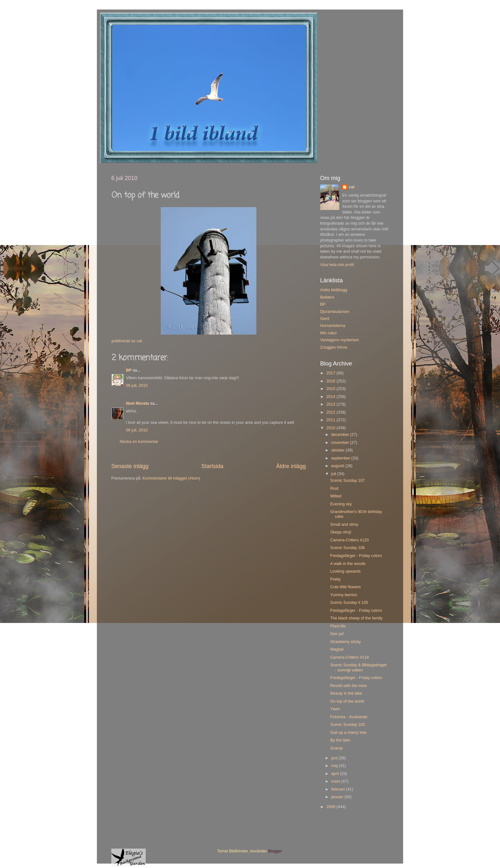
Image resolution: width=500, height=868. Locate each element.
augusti (338, 466)
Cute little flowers (345, 587)
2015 (331, 389)
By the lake (340, 740)
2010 (331, 428)
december (341, 435)
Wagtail (337, 649)
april (336, 774)
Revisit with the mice (348, 686)
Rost (334, 488)
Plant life (338, 626)
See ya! (337, 634)
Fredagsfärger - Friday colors (356, 556)
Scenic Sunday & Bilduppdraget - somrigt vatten (358, 667)
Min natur (329, 333)
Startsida (212, 466)
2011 (331, 420)
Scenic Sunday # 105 (349, 603)
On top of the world (347, 701)
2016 (331, 381)
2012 (331, 412)
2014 (331, 397)
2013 (331, 404)
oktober (339, 450)
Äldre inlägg (291, 466)
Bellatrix (327, 297)
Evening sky (341, 504)
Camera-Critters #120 (349, 540)
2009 (331, 807)
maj (335, 766)
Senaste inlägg (130, 466)
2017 (331, 373)
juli (334, 474)
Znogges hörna (334, 347)
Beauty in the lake (346, 693)
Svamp (336, 748)
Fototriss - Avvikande (349, 717)
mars (336, 781)
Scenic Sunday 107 (347, 481)
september (341, 458)
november (341, 443)
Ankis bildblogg (334, 290)
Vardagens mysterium (340, 340)
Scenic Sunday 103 (347, 725)
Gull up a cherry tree (348, 733)
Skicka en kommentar (139, 442)
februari (339, 789)
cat (351, 187)
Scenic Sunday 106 (347, 548)
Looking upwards (345, 571)
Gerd (325, 319)
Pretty (335, 579)
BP (129, 370)
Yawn (335, 709)
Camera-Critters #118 (349, 657)
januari (338, 797)
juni (335, 758)
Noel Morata (137, 403)
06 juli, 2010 (137, 386)
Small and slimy (344, 524)
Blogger (275, 851)
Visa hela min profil (337, 265)
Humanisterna (333, 326)
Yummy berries (343, 595)
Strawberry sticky (345, 642)
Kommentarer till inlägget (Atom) (171, 478)
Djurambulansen (335, 312)
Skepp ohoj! (341, 532)
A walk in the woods (348, 564)
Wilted (336, 496)
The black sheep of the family (356, 618)
